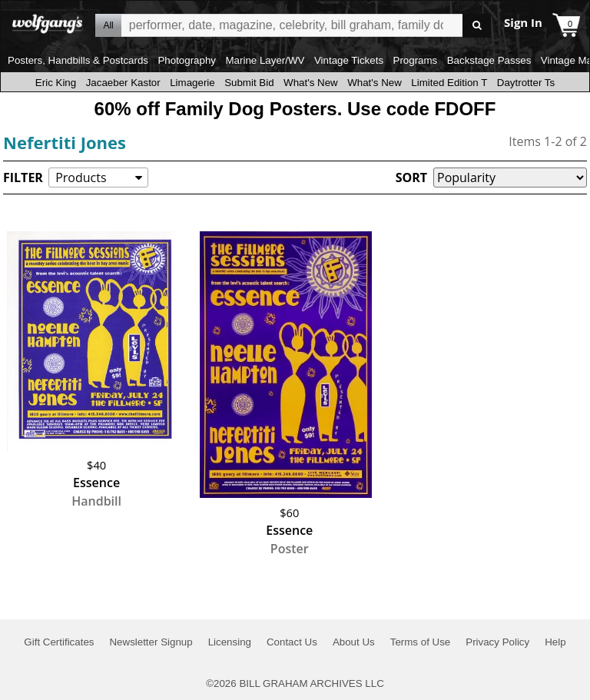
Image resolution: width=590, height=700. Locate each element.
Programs (416, 60)
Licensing (230, 642)
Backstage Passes (489, 60)
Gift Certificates (59, 642)
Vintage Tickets (349, 60)
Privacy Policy (497, 642)
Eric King (56, 83)
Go (477, 26)
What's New (311, 83)
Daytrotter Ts (526, 83)
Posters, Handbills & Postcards (78, 60)
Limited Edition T (449, 83)
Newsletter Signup (151, 642)
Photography (187, 60)
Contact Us (292, 642)
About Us (354, 642)
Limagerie (192, 83)
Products (81, 177)
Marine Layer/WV (265, 60)
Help (555, 642)
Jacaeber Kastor (123, 83)
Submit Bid (249, 83)
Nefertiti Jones (65, 142)
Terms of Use (421, 642)
